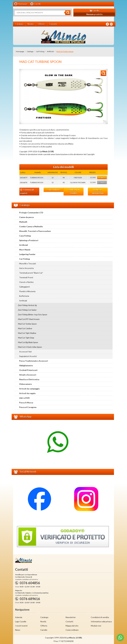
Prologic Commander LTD (31, 213)
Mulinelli (23, 222)
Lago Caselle (21, 621)
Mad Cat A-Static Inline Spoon (30, 347)
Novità (43, 621)
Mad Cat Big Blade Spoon (28, 342)
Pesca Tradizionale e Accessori (34, 361)
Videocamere (25, 384)
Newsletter (71, 617)
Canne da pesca (26, 217)
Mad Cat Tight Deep (26, 338)
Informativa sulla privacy (101, 621)
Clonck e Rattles (26, 282)
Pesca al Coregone (28, 407)
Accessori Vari (25, 352)
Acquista (102, 177)
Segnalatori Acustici (28, 356)
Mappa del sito (72, 626)
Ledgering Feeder (27, 254)
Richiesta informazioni (98, 191)
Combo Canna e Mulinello (31, 226)
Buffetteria (24, 296)
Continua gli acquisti (27, 191)
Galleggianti (24, 287)
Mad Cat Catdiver (25, 328)
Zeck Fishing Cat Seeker (27, 310)
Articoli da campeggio (29, 389)
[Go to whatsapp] (120, 638)
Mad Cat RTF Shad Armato (29, 319)
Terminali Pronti (26, 277)
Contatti (69, 621)
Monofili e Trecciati (28, 264)
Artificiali (50, 51)
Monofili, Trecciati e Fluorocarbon (35, 231)
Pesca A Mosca (26, 403)
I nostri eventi (21, 626)
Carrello (44, 630)
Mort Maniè (25, 250)
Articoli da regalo (27, 393)
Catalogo (30, 51)
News (18, 630)
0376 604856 (30, 583)
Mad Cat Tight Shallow (27, 333)
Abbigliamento (26, 365)
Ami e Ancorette (26, 268)
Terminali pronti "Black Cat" (31, 273)
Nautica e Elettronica (29, 379)
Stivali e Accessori (28, 375)
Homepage (20, 51)
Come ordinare (53, 190)
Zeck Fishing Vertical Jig (27, 305)
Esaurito (102, 182)
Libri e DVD (24, 398)
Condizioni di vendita (74, 191)
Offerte (44, 626)
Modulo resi (96, 626)
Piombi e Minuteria (27, 291)
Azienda (19, 617)
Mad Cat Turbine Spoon (27, 324)
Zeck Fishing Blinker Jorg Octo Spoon (33, 314)
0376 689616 (30, 599)
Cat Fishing (40, 51)
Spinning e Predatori (29, 240)
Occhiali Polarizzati (28, 370)
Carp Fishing (25, 236)
